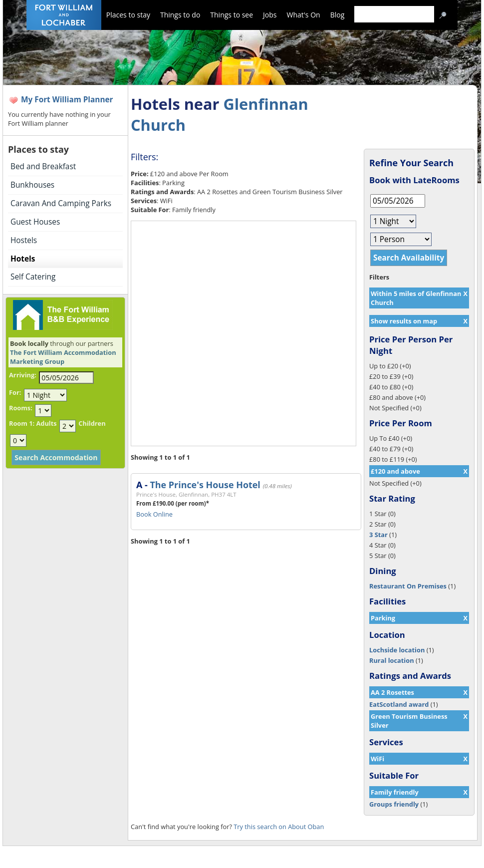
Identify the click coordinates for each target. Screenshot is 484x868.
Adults (46, 423)
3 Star (378, 535)
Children (92, 423)
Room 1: (22, 423)
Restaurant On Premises (408, 586)
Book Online (154, 514)
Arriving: (23, 375)
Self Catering (33, 277)
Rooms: (21, 408)
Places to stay (128, 15)
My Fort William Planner (67, 100)
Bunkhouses (32, 185)
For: (15, 392)
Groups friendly (394, 804)
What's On (304, 15)
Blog (338, 15)
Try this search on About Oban (279, 827)
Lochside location (397, 650)
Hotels (23, 259)
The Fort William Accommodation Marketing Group (63, 357)
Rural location (392, 660)
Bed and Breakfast (43, 166)
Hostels (24, 240)
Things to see (232, 15)
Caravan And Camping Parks (61, 203)
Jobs (270, 15)
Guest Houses (35, 222)
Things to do (180, 15)
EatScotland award (399, 704)
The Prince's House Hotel (205, 485)
